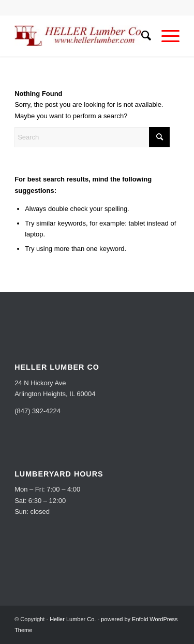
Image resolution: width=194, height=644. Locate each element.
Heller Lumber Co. (73, 619)
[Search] (141, 36)
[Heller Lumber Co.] (80, 36)
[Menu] (165, 36)
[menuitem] (141, 36)
